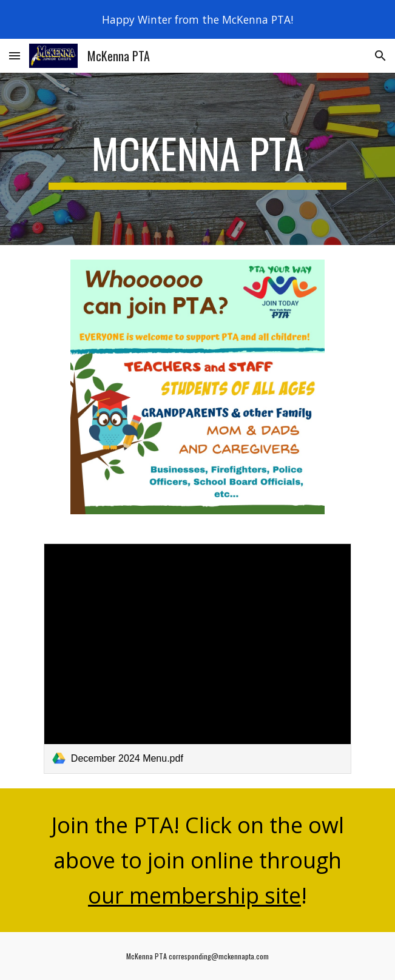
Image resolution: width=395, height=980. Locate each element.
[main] (197, 159)
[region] (197, 19)
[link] (197, 659)
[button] (15, 55)
